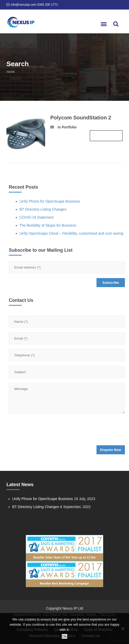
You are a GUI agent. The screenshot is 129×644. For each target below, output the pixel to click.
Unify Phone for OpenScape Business (50, 201)
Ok (64, 636)
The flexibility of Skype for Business (48, 225)
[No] (123, 628)
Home (11, 72)
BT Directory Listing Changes (43, 209)
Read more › (106, 136)
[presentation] (48, 431)
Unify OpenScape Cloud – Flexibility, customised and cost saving (71, 233)
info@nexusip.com (24, 5)
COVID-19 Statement (37, 217)
